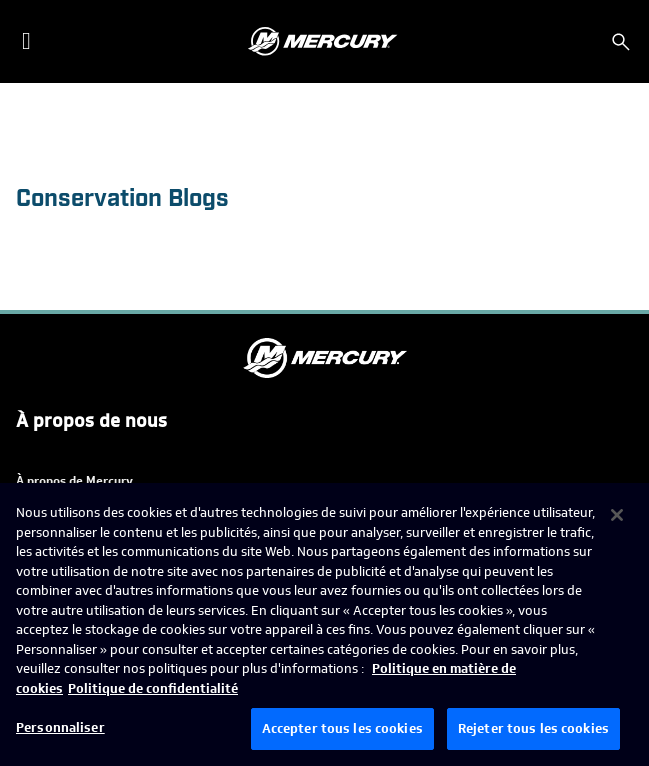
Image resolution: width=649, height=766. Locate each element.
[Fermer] (617, 515)
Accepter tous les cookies (342, 728)
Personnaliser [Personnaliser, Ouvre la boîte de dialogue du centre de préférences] (60, 727)
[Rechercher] (621, 42)
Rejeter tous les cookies (533, 728)
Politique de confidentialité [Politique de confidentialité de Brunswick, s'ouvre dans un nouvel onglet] (153, 688)
